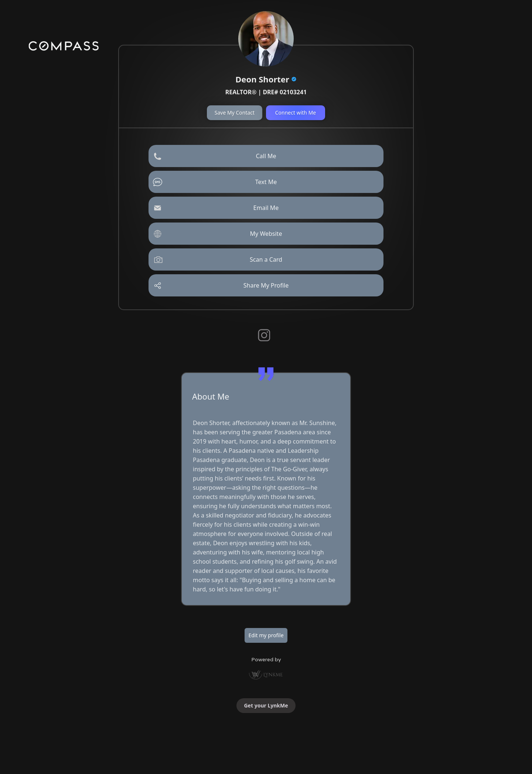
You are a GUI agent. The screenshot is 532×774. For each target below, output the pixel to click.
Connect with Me (296, 113)
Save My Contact (235, 113)
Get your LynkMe (266, 705)
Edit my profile (266, 635)
